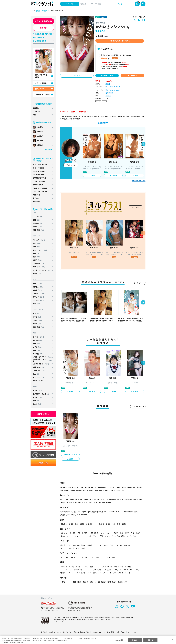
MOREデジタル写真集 (113, 499)
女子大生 (38, 354)
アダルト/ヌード (38, 381)
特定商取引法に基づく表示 (82, 632)
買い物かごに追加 (107, 76)
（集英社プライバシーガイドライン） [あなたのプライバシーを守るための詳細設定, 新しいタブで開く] (14, 642)
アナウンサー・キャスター (43, 360)
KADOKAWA (85, 487)
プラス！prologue (39, 181)
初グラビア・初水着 (42, 394)
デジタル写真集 (41, 83)
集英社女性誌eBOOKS (69, 502)
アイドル (38, 340)
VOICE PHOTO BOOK (40, 188)
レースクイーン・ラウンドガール (43, 357)
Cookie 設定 (97, 632)
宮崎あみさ (45, 11)
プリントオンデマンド (40, 191)
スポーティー (39, 267)
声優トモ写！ (37, 195)
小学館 (139, 487)
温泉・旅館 (39, 327)
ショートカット (41, 250)
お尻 (37, 247)
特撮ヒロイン (39, 367)
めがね (38, 227)
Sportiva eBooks (39, 175)
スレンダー (40, 240)
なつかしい (39, 294)
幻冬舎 (118, 487)
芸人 (37, 374)
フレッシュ (39, 263)
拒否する (135, 640)
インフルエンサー (41, 364)
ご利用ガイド (40, 37)
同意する (150, 640)
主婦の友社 (131, 487)
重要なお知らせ (43, 414)
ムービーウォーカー (116, 490)
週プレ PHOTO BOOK (40, 165)
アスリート (39, 377)
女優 (37, 344)
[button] (143, 144)
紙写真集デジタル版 (39, 178)
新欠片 (86, 490)
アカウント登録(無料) (43, 21)
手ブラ (38, 391)
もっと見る (135, 207)
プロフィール (71, 165)
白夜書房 (99, 490)
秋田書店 (64, 487)
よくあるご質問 (41, 41)
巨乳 (37, 243)
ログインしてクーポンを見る (120, 41)
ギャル (37, 274)
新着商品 (36, 108)
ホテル (37, 324)
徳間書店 (79, 490)
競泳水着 (38, 223)
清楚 (37, 304)
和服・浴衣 (39, 230)
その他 (37, 404)
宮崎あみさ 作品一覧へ (139, 181)
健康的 (38, 260)
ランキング (36, 111)
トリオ (37, 317)
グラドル (39, 337)
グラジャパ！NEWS (42, 95)
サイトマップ (132, 632)
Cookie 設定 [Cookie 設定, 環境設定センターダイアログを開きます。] (119, 640)
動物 (37, 401)
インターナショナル (42, 270)
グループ (38, 320)
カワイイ (39, 297)
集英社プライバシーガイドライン (60, 632)
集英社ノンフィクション (87, 502)
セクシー (39, 300)
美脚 (37, 253)
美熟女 (38, 290)
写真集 (37, 11)
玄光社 (112, 487)
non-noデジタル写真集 (131, 499)
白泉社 (92, 490)
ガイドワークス (74, 487)
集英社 (108, 84)
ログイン (43, 28)
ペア (37, 314)
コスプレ (38, 217)
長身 (37, 257)
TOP (32, 11)
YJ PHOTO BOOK (39, 168)
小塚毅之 (108, 96)
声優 (37, 350)
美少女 (38, 284)
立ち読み (77, 76)
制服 (37, 220)
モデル (38, 347)
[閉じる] (172, 640)
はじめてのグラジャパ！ (44, 34)
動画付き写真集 (38, 185)
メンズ (38, 397)
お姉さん (38, 287)
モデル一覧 (48, 149)
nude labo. (37, 201)
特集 (34, 115)
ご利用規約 (43, 632)
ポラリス (36, 198)
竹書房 (72, 490)
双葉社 (105, 490)
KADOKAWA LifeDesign (100, 487)
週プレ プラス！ (40, 89)
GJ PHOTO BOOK (39, 171)
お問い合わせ (121, 632)
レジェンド (39, 371)
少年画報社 (65, 490)
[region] (88, 640)
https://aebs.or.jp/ (58, 621)
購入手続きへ (132, 76)
